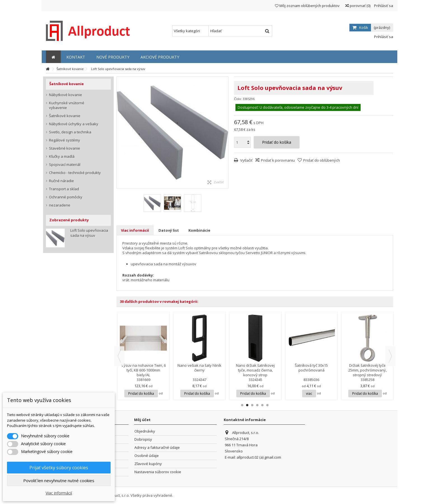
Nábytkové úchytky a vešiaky (74, 124)
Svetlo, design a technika (70, 132)
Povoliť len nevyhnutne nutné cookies (59, 480)
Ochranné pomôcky (66, 197)
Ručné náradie (61, 181)
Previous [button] (119, 356)
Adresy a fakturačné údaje (157, 448)
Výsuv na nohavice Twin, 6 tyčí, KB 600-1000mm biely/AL (143, 370)
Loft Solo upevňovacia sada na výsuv (89, 233)
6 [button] (267, 405)
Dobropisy (143, 439)
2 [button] (247, 405)
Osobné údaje (147, 456)
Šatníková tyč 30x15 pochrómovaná (311, 368)
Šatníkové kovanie (65, 116)
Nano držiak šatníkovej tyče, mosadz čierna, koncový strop (255, 370)
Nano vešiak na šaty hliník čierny (199, 368)
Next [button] (390, 356)
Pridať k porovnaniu (278, 160)
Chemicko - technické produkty (75, 173)
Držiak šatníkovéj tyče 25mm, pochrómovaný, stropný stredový (367, 370)
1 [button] (242, 405)
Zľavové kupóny (148, 464)
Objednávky (145, 431)
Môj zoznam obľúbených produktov (307, 6)
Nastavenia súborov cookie (158, 472)
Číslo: (238, 99)
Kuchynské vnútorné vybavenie (67, 105)
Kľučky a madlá (62, 156)
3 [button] (252, 405)
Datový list (169, 230)
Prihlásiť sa (383, 6)
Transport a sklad (64, 189)
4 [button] (257, 405)
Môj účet (142, 420)
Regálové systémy (65, 140)
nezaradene (60, 205)
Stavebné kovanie (65, 148)
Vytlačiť (246, 160)
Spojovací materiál (65, 165)
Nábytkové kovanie (66, 95)
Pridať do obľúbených (322, 160)
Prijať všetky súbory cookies (59, 468)
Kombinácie (199, 230)
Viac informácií (135, 230)
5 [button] (262, 405)
